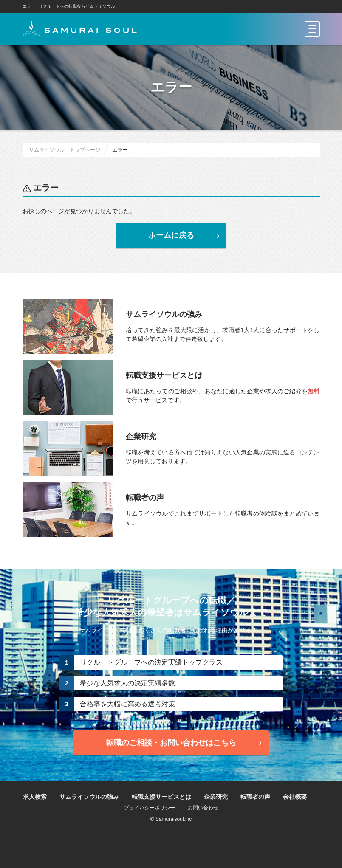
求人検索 (35, 797)
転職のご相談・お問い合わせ (185, 743)
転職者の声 (255, 797)
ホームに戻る (185, 235)
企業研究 (216, 797)
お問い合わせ (203, 808)
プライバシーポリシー (150, 808)
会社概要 (295, 797)
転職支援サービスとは (161, 797)
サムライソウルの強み (89, 797)
